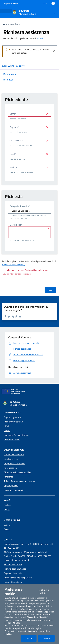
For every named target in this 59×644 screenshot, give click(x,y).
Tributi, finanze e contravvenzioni (20, 481)
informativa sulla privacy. (13, 265)
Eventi (7, 529)
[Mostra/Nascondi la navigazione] (6, 11)
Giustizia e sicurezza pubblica (18, 472)
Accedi (40, 38)
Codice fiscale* (16, 140)
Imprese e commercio (14, 490)
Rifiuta (30, 638)
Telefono (13, 167)
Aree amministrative (14, 422)
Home (4, 24)
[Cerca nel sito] (53, 12)
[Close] (54, 51)
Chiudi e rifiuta (45, 591)
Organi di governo (12, 417)
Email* (13, 154)
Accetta (48, 638)
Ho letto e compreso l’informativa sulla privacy (27, 270)
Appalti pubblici (11, 486)
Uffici (6, 426)
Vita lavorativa (11, 459)
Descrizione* (16, 225)
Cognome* (14, 127)
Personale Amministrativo (16, 435)
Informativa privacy (13, 582)
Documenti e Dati (12, 439)
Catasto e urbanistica (14, 455)
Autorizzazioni (11, 468)
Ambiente (8, 477)
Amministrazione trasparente (18, 578)
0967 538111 (14, 548)
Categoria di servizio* (20, 207)
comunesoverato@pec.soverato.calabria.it (28, 552)
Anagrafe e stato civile (14, 463)
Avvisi (7, 510)
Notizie (7, 505)
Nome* (13, 114)
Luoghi (7, 525)
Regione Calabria (11, 3)
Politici (7, 430)
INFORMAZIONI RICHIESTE (29, 66)
